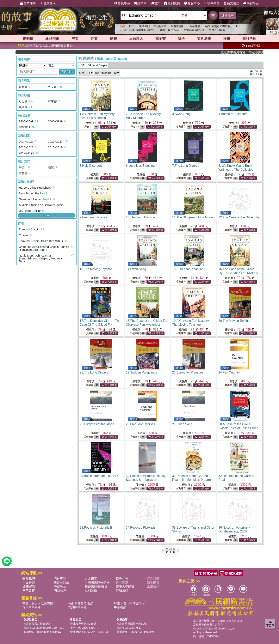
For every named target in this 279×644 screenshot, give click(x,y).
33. (96, 528)
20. (235, 321)
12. (239, 217)
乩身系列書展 (217, 30)
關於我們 (29, 579)
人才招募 (91, 579)
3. (181, 114)
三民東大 (136, 39)
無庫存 (181, 127)
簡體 (113, 39)
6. (140, 166)
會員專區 (122, 3)
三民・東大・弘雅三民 (38, 604)
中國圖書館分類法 (97, 583)
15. (188, 269)
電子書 (160, 39)
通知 (155, 3)
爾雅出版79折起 (169, 30)
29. (99, 476)
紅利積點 (153, 579)
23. (188, 372)
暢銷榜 (28, 39)
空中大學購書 (125, 586)
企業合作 (153, 586)
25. (97, 424)
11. (193, 217)
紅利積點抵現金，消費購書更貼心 (45, 45)
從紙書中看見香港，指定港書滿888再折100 (251, 52)
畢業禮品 (120, 607)
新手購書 (153, 583)
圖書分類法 (61, 583)
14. (136, 269)
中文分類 (29, 583)
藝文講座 (231, 3)
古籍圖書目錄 (32, 607)
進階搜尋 (228, 15)
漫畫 (227, 39)
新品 (52, 39)
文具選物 (204, 39)
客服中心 (192, 3)
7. (186, 166)
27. (182, 424)
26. (140, 424)
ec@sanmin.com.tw (49, 632)
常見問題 (122, 583)
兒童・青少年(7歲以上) (130, 604)
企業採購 (28, 3)
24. (229, 372)
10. (140, 217)
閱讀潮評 (60, 590)
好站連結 (122, 590)
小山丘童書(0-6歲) (81, 604)
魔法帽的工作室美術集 (153, 26)
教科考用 (249, 39)
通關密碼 (29, 586)
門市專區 (60, 579)
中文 (75, 39)
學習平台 (251, 3)
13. (96, 269)
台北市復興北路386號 (37, 624)
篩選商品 (67, 72)
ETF (132, 26)
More (46, 215)
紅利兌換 (172, 3)
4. (233, 114)
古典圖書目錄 (77, 607)
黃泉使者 (195, 26)
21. (94, 372)
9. (93, 217)
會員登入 (48, 3)
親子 (181, 39)
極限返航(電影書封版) (218, 26)
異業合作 (29, 590)
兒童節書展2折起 (194, 30)
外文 (94, 39)
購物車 (140, 3)
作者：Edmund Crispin (93, 65)
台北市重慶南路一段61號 (132, 624)
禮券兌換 (122, 579)
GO (213, 15)
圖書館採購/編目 (96, 586)
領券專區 (212, 3)
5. (91, 166)
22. (142, 372)
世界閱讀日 (178, 26)
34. (141, 528)
